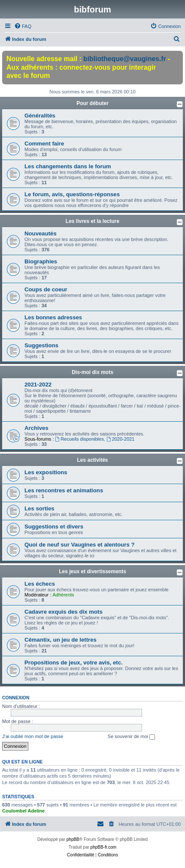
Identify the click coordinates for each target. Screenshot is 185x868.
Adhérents (63, 595)
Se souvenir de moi (131, 737)
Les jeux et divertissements (92, 571)
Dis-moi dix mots (92, 372)
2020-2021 (120, 439)
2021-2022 (38, 385)
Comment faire (44, 144)
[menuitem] (23, 26)
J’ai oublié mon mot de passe (33, 736)
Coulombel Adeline (23, 811)
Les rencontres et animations (64, 490)
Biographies (41, 261)
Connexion (16, 698)
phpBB (73, 839)
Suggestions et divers (54, 527)
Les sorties (39, 508)
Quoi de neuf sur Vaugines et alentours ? (79, 545)
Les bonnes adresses (53, 317)
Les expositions (46, 472)
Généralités (40, 116)
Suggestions (41, 345)
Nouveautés (41, 233)
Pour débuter (92, 103)
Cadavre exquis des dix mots (64, 612)
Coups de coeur (46, 289)
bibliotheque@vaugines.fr (125, 59)
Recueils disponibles (80, 439)
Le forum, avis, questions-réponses (72, 194)
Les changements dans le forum (68, 166)
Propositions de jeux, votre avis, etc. (74, 663)
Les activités (92, 460)
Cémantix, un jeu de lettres (61, 640)
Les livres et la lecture (92, 221)
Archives (36, 428)
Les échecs (40, 584)
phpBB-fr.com (104, 847)
